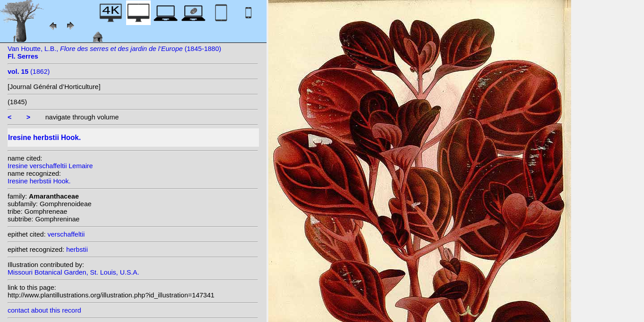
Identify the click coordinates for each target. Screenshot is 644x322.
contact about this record (44, 310)
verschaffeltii (66, 234)
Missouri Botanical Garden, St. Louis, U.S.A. (73, 272)
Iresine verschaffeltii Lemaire (50, 166)
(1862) (29, 71)
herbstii (77, 249)
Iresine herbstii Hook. (39, 181)
